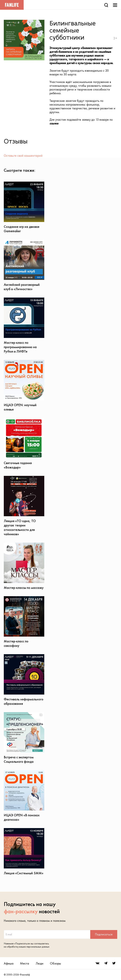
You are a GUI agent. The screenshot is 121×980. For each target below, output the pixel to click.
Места (24, 963)
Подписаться (104, 934)
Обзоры (55, 963)
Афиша (9, 963)
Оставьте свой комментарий (23, 156)
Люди (39, 963)
